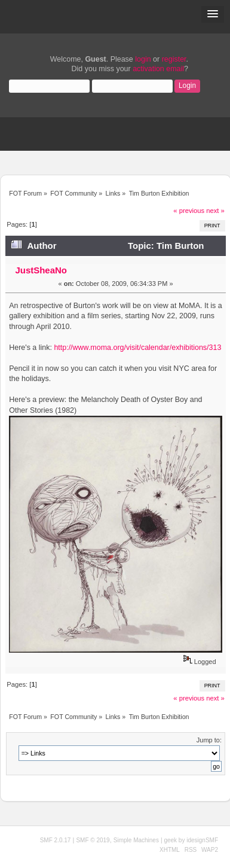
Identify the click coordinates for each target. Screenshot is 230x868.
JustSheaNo (41, 270)
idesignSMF (202, 840)
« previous (189, 211)
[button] (213, 14)
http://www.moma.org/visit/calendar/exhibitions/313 (137, 348)
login (143, 59)
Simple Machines (136, 840)
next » (215, 211)
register (174, 59)
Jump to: (209, 740)
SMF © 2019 (93, 840)
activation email (158, 69)
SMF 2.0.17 (56, 840)
